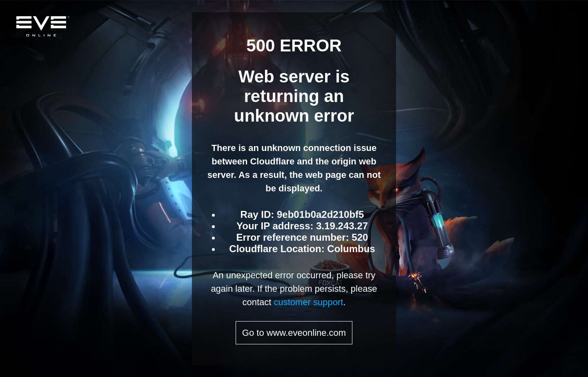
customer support (308, 302)
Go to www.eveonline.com (294, 333)
